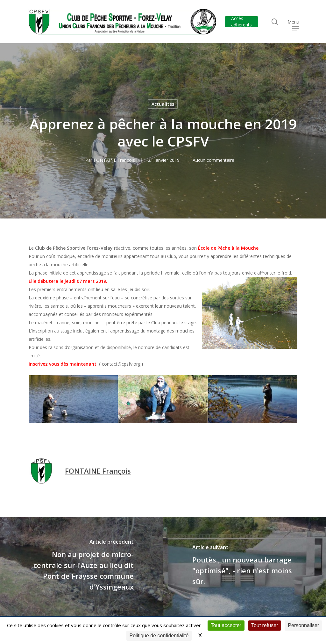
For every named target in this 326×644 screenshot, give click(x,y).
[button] (296, 22)
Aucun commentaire (213, 160)
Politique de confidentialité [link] (159, 636)
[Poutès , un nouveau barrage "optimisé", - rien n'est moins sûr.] (244, 566)
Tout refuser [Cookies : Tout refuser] (265, 625)
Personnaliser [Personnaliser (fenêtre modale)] (303, 625)
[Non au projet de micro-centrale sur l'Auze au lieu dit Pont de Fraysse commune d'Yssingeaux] (81, 566)
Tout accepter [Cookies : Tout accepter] (226, 625)
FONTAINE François (114, 160)
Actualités (163, 104)
